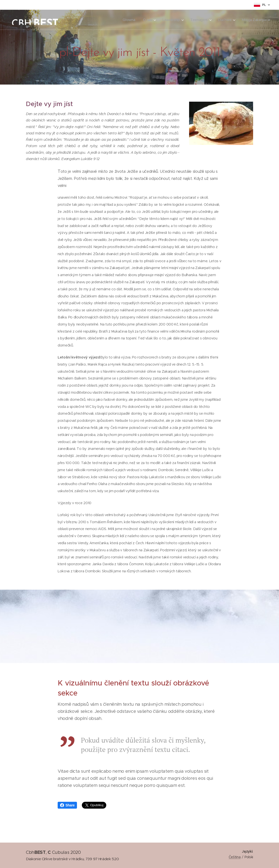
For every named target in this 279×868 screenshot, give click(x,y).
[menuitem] (128, 20)
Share (67, 805)
